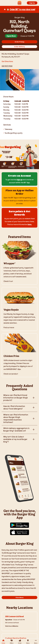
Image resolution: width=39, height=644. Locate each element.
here (29, 224)
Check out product (11, 374)
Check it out (8, 281)
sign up (20, 180)
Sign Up (32, 3)
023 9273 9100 (7, 66)
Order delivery (19, 47)
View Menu (20, 597)
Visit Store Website (12, 626)
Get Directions (7, 61)
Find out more (9, 327)
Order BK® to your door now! (22, 9)
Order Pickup (19, 42)
